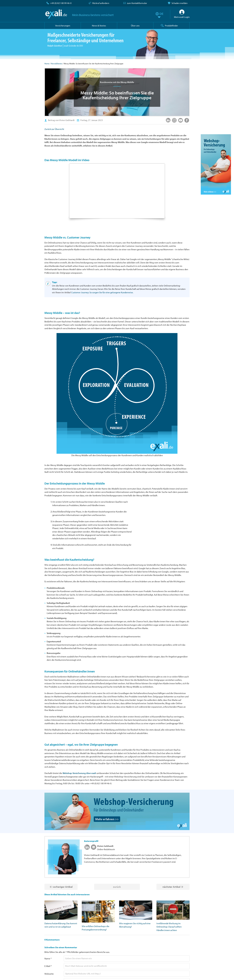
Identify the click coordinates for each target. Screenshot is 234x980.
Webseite (49, 974)
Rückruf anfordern (101, 3)
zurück (117, 887)
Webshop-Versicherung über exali (79, 773)
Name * (48, 959)
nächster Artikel (171, 887)
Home (47, 64)
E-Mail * (48, 966)
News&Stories (57, 64)
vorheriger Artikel (63, 887)
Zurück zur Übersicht (54, 129)
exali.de (56, 14)
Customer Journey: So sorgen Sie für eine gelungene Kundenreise (102, 292)
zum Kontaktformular (137, 3)
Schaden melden (180, 3)
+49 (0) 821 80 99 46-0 (61, 3)
